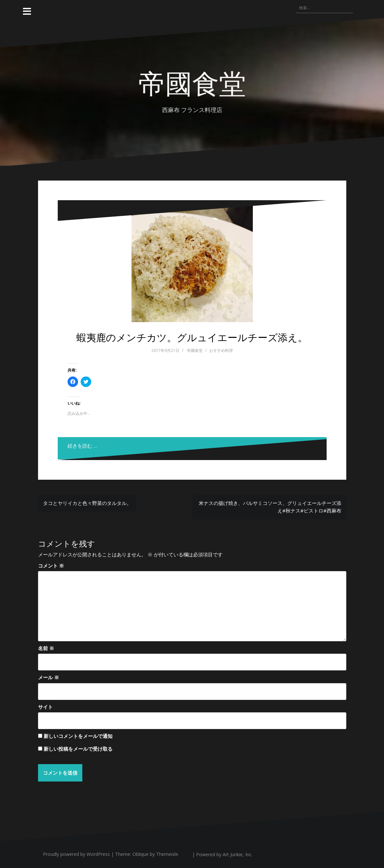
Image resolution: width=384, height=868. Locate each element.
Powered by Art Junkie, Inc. (224, 854)
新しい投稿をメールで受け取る (78, 749)
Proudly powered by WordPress (76, 854)
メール (49, 677)
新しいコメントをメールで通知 (78, 736)
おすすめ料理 (221, 350)
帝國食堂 (192, 82)
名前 (46, 648)
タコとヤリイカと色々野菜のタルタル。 (87, 503)
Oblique (141, 854)
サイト (45, 707)
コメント (51, 566)
